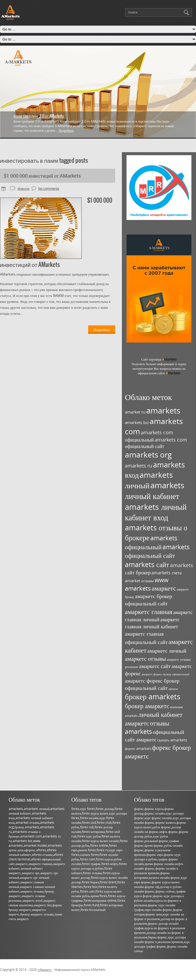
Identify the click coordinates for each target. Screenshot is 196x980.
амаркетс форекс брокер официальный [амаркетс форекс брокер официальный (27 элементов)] (165, 674)
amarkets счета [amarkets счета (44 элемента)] (167, 573)
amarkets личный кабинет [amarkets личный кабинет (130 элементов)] (155, 491)
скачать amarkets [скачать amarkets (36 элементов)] (172, 740)
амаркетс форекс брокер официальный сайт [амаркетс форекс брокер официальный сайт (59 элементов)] (152, 684)
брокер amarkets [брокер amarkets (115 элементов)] (153, 696)
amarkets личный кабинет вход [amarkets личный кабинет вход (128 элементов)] (156, 512)
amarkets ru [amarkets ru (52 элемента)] (139, 466)
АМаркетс (45, 970)
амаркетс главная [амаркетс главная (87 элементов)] (149, 611)
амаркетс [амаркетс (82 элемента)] (164, 588)
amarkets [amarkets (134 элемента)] (163, 411)
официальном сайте (159, 373)
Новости (24, 189)
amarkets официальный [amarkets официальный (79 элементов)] (151, 542)
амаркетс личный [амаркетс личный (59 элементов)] (167, 651)
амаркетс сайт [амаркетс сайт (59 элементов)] (155, 666)
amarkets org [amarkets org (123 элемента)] (148, 455)
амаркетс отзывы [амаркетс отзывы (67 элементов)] (145, 658)
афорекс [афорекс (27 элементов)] (173, 689)
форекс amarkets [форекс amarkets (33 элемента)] (138, 748)
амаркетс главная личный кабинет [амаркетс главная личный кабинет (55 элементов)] (152, 623)
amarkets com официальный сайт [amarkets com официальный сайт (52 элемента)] (156, 443)
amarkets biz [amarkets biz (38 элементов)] (137, 423)
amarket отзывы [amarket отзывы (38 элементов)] (139, 581)
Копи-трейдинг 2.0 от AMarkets (39, 116)
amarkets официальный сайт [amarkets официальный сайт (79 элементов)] (157, 551)
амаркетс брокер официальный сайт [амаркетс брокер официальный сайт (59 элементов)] (149, 600)
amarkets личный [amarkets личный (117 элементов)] (149, 480)
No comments (49, 189)
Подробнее (66, 130)
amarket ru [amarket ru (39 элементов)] (135, 412)
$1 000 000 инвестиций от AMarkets (42, 176)
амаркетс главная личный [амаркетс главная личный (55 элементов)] (159, 616)
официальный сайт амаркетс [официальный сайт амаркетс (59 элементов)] (155, 736)
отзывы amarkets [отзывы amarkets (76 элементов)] (147, 727)
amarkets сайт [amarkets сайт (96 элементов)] (147, 564)
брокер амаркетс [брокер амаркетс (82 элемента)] (147, 706)
